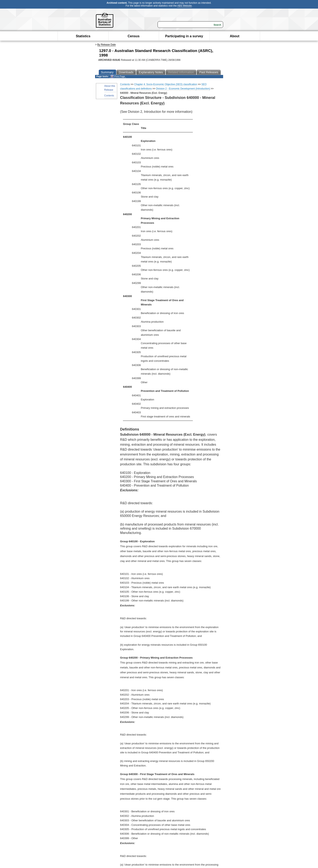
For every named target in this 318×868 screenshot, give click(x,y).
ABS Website (184, 6)
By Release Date (107, 45)
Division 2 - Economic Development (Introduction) (183, 89)
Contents (109, 96)
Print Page (118, 76)
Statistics (83, 36)
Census (134, 36)
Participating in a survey (184, 36)
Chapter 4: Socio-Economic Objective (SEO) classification (166, 84)
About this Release (110, 88)
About (235, 36)
